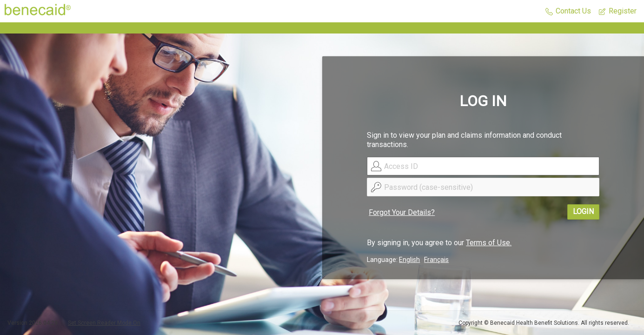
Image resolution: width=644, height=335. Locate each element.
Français (436, 260)
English (409, 260)
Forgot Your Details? (402, 212)
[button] (568, 11)
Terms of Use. (489, 243)
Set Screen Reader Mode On (104, 323)
